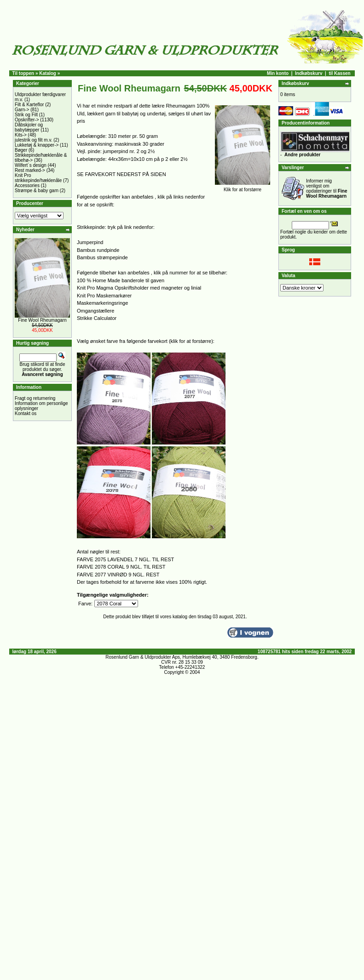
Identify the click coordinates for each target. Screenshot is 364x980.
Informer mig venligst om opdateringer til (327, 188)
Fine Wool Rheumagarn (42, 320)
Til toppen (23, 73)
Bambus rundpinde (98, 250)
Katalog (48, 73)
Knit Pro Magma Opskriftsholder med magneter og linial (139, 288)
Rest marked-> (30, 170)
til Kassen (339, 73)
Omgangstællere (95, 311)
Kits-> (21, 135)
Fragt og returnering (35, 398)
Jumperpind (90, 242)
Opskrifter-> (27, 120)
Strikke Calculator (97, 318)
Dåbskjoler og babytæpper (29, 127)
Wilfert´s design (31, 165)
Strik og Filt (26, 115)
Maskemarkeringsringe (102, 303)
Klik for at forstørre (243, 188)
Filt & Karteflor (29, 105)
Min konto (278, 73)
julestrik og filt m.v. (34, 140)
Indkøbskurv (309, 73)
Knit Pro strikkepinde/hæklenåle (38, 178)
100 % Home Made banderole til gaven (121, 280)
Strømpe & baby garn (37, 191)
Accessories (27, 185)
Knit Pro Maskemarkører (104, 296)
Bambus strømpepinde (102, 257)
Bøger (21, 150)
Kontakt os (26, 413)
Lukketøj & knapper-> (37, 145)
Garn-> (22, 110)
